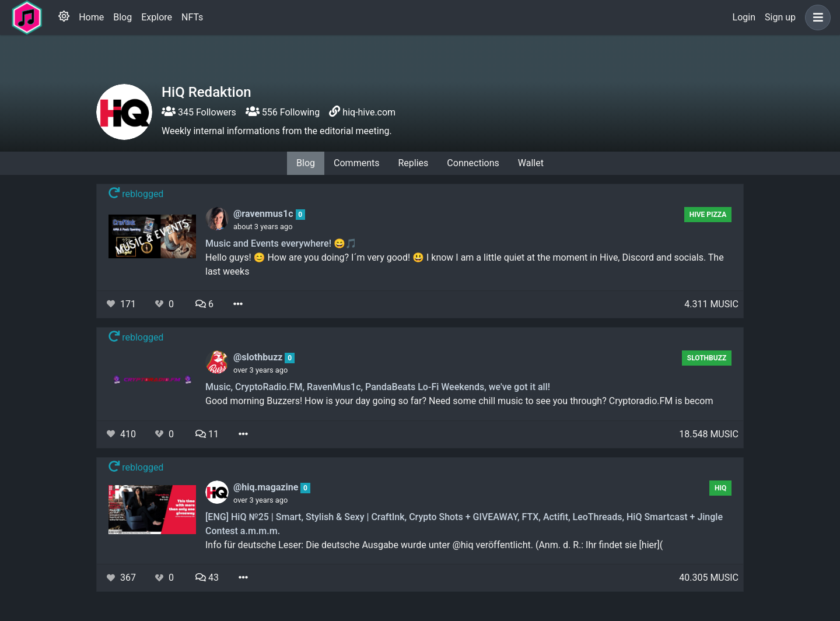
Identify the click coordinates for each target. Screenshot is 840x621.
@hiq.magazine (267, 487)
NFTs (192, 17)
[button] (815, 17)
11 (207, 434)
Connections (473, 163)
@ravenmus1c (265, 214)
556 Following (283, 112)
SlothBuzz (707, 358)
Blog (123, 17)
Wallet (531, 163)
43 (207, 578)
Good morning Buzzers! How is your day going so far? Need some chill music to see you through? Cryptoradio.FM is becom (459, 401)
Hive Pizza (708, 215)
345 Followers (199, 112)
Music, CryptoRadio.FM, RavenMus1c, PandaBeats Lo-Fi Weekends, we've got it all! (378, 387)
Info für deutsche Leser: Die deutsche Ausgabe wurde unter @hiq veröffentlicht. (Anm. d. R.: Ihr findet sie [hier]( (434, 545)
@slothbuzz (259, 357)
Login (744, 17)
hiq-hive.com (369, 112)
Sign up (780, 17)
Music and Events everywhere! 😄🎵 (281, 243)
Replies (413, 163)
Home (91, 17)
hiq (720, 488)
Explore (157, 17)
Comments (356, 163)
